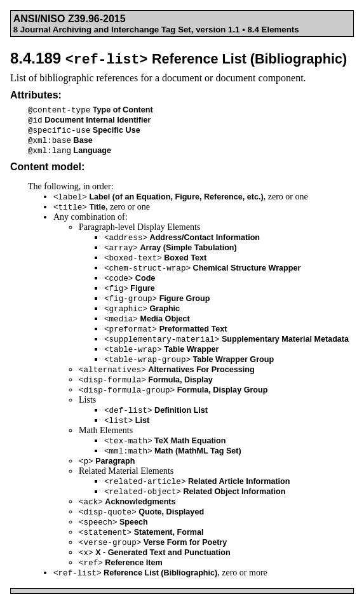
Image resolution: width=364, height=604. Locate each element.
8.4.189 (179, 58)
